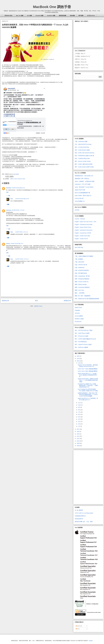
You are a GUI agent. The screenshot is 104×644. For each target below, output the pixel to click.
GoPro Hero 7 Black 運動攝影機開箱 (88, 369)
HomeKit (20, 179)
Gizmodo (77, 313)
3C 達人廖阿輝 (79, 510)
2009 (78, 443)
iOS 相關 (29, 16)
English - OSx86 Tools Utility (82, 236)
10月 (80, 405)
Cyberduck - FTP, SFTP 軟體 (83, 184)
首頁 (36, 301)
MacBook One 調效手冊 (52, 7)
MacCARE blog (79, 247)
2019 (78, 359)
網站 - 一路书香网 (80, 293)
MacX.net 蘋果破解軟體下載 (82, 193)
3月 (79, 421)
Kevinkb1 (9, 188)
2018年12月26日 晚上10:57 (22, 199)
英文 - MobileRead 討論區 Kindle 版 (84, 156)
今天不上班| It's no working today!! (84, 513)
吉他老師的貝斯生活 (80, 516)
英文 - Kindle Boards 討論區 (82, 150)
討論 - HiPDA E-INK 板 (81, 265)
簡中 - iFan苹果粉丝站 (81, 342)
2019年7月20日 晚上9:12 (17, 244)
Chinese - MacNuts (80, 219)
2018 (78, 361)
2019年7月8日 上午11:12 (22, 232)
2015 (78, 434)
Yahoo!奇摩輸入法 (80, 201)
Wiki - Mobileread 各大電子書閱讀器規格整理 (87, 299)
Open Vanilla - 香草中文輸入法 (83, 196)
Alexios (8, 244)
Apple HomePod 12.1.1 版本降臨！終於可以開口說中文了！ (88, 399)
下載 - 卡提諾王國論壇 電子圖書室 (84, 256)
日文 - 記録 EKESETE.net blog (83, 144)
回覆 (7, 192)
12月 (80, 363)
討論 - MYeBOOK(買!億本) (82, 270)
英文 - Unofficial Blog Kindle (82, 158)
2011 (78, 439)
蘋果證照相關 (62, 16)
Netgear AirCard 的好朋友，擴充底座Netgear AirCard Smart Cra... (88, 366)
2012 (78, 436)
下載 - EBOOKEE (80, 262)
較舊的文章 (67, 301)
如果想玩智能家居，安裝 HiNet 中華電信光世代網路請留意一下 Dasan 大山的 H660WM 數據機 (88, 395)
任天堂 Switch (91, 16)
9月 (79, 407)
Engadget (77, 310)
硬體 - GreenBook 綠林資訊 (82, 287)
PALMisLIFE (78, 322)
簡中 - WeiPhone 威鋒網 (81, 347)
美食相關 (72, 16)
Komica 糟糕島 (79, 316)
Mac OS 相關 (20, 16)
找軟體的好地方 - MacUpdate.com (84, 176)
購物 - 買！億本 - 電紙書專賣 (83, 296)
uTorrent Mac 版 (79, 198)
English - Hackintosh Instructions (84, 230)
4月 (79, 419)
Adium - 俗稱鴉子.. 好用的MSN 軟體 (85, 181)
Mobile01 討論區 (79, 319)
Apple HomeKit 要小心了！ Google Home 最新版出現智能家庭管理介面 (88, 375)
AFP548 (77, 210)
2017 (78, 429)
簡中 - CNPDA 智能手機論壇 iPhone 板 (85, 339)
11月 (80, 403)
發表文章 (79, 626)
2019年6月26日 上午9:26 (18, 210)
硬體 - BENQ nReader (81, 284)
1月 (79, 426)
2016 (78, 431)
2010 (78, 441)
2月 (79, 424)
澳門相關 (81, 16)
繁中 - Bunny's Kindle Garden (83, 161)
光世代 (12, 179)
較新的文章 (5, 301)
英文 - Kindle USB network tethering (84, 153)
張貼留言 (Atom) (38, 306)
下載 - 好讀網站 (79, 259)
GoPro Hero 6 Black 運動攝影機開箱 (88, 371)
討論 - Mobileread (80, 268)
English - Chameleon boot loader (84, 224)
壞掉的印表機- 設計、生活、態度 (84, 522)
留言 (78, 629)
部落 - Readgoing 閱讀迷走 (82, 279)
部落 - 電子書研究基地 (81, 273)
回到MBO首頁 (8, 16)
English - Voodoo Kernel (81, 239)
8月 (79, 410)
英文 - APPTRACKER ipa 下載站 (84, 330)
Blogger (91, 641)
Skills (24, 179)
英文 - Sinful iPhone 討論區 (82, 333)
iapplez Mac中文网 (80, 190)
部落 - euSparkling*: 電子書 (82, 276)
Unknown (9, 210)
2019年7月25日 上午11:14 (22, 259)
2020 (78, 356)
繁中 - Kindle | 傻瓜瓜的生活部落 (84, 164)
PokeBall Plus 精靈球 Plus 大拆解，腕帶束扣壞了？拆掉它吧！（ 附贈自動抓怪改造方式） (88, 385)
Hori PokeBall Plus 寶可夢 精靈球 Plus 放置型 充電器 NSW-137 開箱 (88, 390)
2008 (78, 446)
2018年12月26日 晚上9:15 (18, 188)
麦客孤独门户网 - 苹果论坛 (82, 179)
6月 (79, 414)
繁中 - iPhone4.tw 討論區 (82, 336)
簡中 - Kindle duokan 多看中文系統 (84, 167)
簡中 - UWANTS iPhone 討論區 (83, 345)
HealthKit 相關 (51, 16)
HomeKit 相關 (39, 16)
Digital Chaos (78, 307)
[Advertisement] (82, 108)
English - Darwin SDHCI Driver (83, 227)
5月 (79, 417)
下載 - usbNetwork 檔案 (81, 141)
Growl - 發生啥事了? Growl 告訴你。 (85, 187)
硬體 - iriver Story (79, 290)
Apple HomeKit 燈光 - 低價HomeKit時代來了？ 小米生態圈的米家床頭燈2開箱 (88, 380)
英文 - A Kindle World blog (82, 147)
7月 (79, 412)
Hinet (16, 179)
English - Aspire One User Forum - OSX (85, 222)
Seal (12, 199)
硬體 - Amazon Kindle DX (82, 282)
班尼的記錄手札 (79, 519)
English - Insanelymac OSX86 (83, 233)
